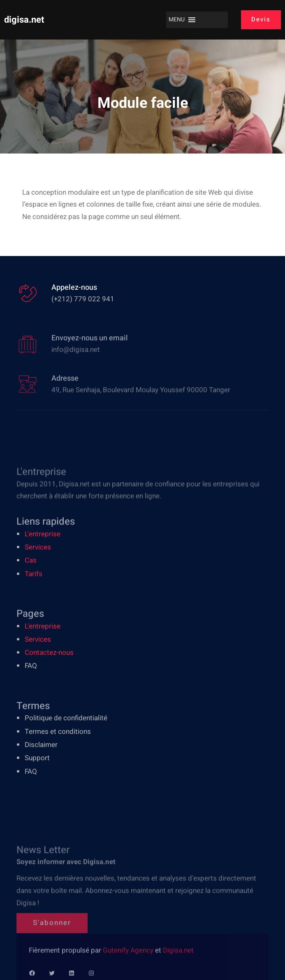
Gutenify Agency (129, 960)
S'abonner (52, 942)
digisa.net (24, 20)
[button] (177, 20)
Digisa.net (178, 960)
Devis (261, 19)
